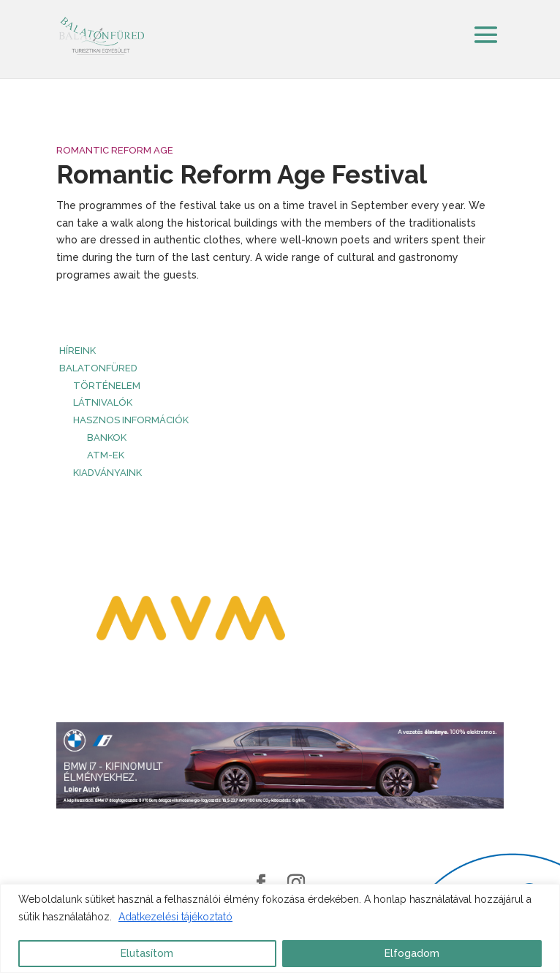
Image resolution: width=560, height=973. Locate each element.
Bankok (107, 438)
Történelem (107, 386)
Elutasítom (147, 953)
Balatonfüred (98, 368)
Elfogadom (412, 953)
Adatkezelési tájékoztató (175, 917)
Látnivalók (103, 402)
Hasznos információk (131, 420)
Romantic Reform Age (115, 150)
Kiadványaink (107, 473)
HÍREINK (77, 351)
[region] (280, 928)
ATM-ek (106, 455)
